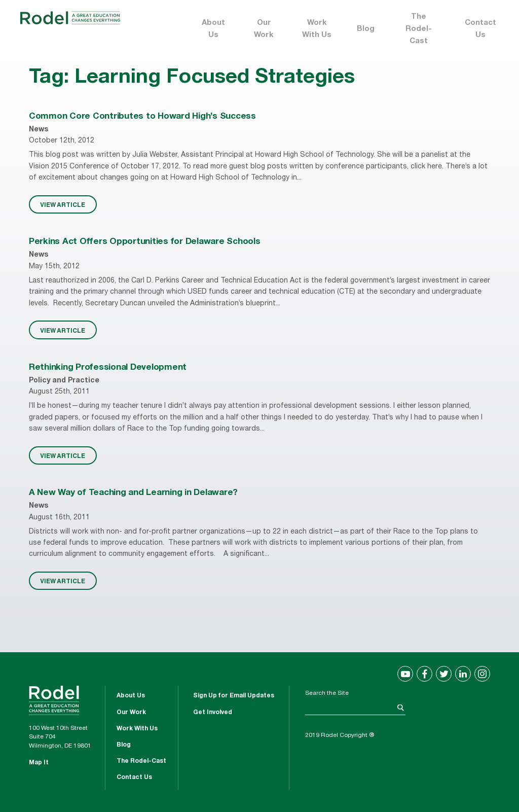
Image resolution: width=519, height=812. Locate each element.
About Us (213, 29)
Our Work (264, 29)
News (39, 130)
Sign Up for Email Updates (234, 696)
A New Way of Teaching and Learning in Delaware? (133, 493)
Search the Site (327, 693)
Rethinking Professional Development (108, 368)
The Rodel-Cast (419, 29)
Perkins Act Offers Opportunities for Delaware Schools (145, 242)
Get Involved (213, 713)
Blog (366, 29)
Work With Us (317, 29)
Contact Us (480, 29)
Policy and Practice (64, 381)
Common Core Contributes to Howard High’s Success (142, 117)
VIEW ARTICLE (63, 204)
